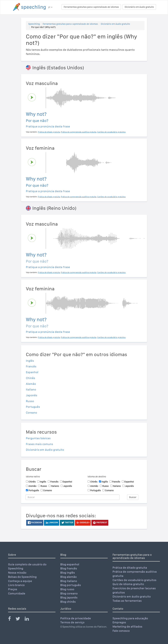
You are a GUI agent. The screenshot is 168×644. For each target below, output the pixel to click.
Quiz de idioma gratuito (128, 584)
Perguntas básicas (38, 438)
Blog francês (69, 568)
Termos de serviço (72, 622)
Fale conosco (121, 631)
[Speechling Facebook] (11, 619)
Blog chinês (68, 602)
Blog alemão (68, 577)
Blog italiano (69, 581)
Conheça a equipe (20, 581)
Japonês (32, 395)
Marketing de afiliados (127, 626)
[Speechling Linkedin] (29, 619)
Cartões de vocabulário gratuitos (134, 580)
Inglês (30, 361)
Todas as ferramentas (127, 601)
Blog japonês (69, 597)
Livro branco (16, 585)
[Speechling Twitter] (20, 619)
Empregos (119, 622)
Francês (31, 366)
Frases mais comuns (39, 444)
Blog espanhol (70, 564)
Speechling (34, 24)
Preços (13, 589)
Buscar (133, 497)
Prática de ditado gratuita (130, 568)
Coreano (31, 413)
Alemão (31, 384)
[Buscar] (73, 497)
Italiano (31, 389)
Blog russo (67, 589)
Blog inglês (68, 573)
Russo (30, 401)
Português (33, 407)
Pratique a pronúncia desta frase (48, 126)
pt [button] (50, 7)
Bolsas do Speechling (22, 577)
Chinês (30, 378)
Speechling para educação (130, 618)
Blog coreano (69, 593)
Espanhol (32, 372)
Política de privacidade (76, 618)
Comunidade (17, 593)
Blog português (71, 585)
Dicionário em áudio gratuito (139, 7)
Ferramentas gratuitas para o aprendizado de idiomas (91, 7)
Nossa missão (17, 573)
